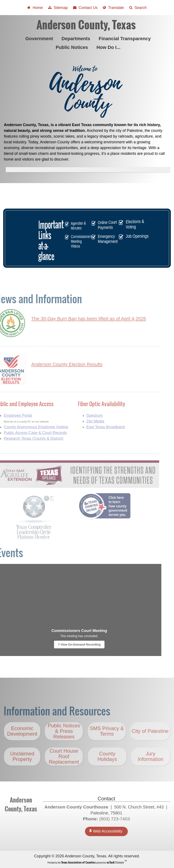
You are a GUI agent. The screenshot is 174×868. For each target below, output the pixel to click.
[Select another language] (113, 8)
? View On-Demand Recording (68, 645)
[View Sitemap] (58, 8)
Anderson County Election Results (55, 364)
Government (40, 39)
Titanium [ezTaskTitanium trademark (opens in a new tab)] (116, 862)
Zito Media (84, 421)
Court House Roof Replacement (64, 768)
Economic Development (22, 743)
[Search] (138, 8)
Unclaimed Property (22, 768)
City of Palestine (150, 743)
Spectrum (83, 416)
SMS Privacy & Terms (107, 743)
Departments (77, 39)
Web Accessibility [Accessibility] (106, 831)
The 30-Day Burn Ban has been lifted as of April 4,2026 (77, 319)
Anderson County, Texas (86, 25)
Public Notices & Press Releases (64, 743)
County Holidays (107, 768)
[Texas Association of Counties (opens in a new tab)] (79, 862)
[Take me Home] (35, 8)
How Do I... (109, 47)
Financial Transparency (126, 39)
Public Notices (73, 47)
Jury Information (151, 768)
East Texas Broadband (94, 427)
